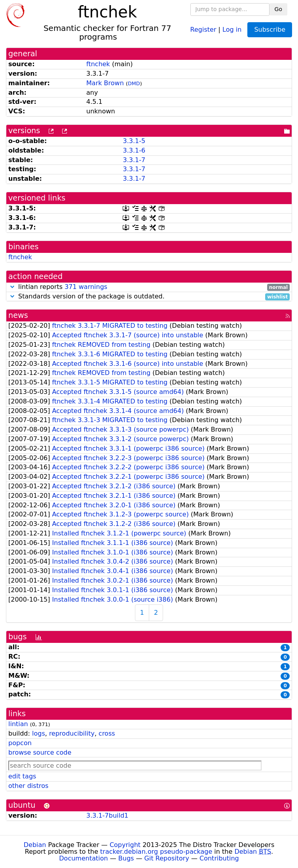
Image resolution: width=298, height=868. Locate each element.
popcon (20, 743)
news (18, 315)
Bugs (126, 858)
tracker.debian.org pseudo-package (156, 852)
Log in (232, 29)
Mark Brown (105, 83)
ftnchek (98, 64)
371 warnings (86, 287)
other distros (28, 786)
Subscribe (270, 30)
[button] (12, 287)
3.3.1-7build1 (107, 815)
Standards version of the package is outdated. (149, 297)
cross (107, 733)
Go (278, 9)
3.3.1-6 (134, 150)
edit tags (22, 776)
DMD (134, 83)
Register (203, 29)
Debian (35, 845)
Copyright (125, 845)
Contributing (219, 858)
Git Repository (167, 858)
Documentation (83, 858)
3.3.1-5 (134, 141)
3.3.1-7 (134, 160)
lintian (18, 724)
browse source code (40, 752)
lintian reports (149, 287)
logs (39, 733)
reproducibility (72, 733)
